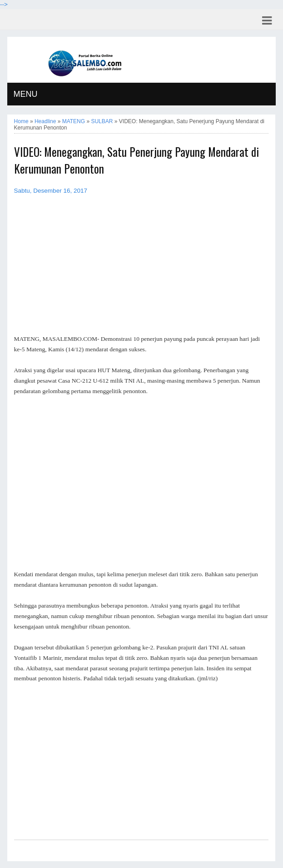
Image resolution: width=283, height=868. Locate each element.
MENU (26, 94)
